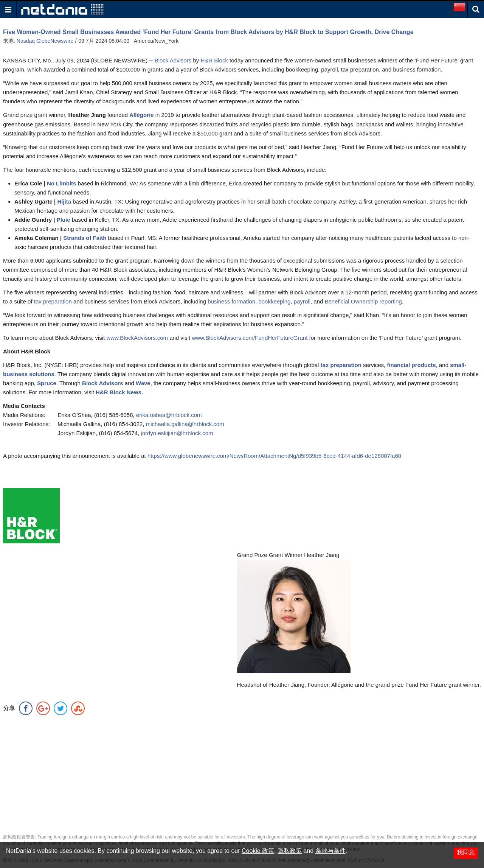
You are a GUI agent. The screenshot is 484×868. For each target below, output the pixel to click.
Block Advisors (173, 60)
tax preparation (53, 301)
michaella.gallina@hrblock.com (185, 424)
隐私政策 (290, 851)
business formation (231, 301)
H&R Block (214, 60)
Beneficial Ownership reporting (363, 301)
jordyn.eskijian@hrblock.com (177, 433)
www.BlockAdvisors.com (137, 338)
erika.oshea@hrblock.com (169, 415)
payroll (302, 301)
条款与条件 (330, 851)
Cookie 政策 (258, 851)
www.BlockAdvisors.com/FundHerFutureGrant (250, 338)
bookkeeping (274, 301)
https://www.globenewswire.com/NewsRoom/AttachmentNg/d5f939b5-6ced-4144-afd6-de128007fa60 (274, 456)
